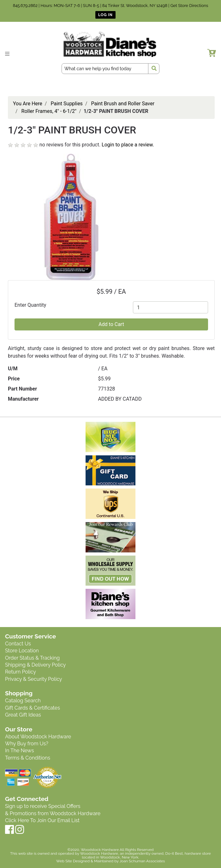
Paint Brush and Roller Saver (123, 104)
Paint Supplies (66, 104)
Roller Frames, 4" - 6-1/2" (49, 111)
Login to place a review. (128, 145)
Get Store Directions (189, 6)
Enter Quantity (30, 305)
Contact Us (18, 644)
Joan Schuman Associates (142, 861)
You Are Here (28, 104)
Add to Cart (111, 324)
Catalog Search (23, 701)
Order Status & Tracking (32, 658)
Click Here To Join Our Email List (42, 820)
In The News (19, 751)
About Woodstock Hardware (38, 737)
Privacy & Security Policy (33, 679)
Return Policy (21, 672)
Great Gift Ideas (23, 715)
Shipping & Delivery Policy (36, 665)
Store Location (22, 651)
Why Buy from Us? (27, 744)
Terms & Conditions (28, 758)
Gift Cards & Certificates (33, 708)
